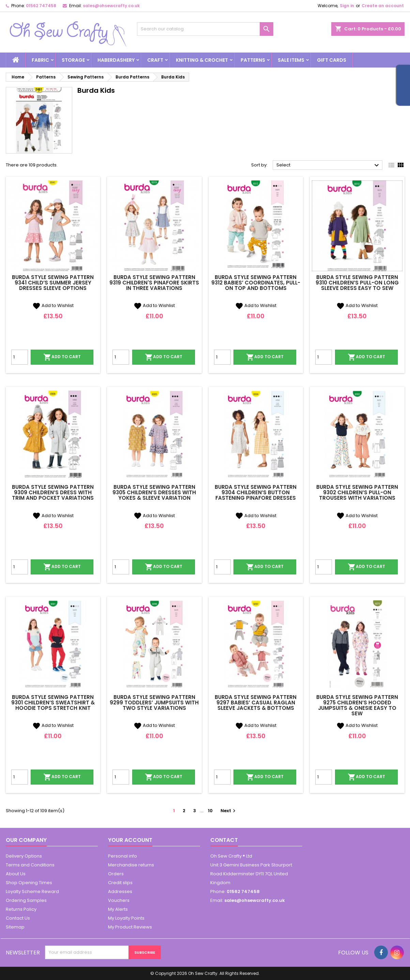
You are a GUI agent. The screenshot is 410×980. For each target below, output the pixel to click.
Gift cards (332, 60)
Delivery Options (24, 856)
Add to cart (62, 357)
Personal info (123, 856)
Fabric (40, 60)
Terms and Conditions (30, 865)
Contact (224, 840)
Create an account (383, 6)
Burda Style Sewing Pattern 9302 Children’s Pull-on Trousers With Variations (357, 492)
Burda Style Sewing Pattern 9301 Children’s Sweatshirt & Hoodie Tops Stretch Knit (53, 703)
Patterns (253, 60)
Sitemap (15, 927)
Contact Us (18, 918)
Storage (73, 60)
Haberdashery (116, 60)
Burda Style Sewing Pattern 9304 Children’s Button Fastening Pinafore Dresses (256, 492)
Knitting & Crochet (202, 60)
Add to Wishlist (53, 305)
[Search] (205, 29)
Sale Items (291, 60)
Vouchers (119, 900)
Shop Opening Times (29, 883)
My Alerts (118, 909)
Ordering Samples (26, 900)
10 (210, 811)
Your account (130, 840)
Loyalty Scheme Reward (32, 891)
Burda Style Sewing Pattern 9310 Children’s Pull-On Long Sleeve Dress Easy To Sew (357, 283)
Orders (116, 874)
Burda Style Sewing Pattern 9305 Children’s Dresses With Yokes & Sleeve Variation (154, 492)
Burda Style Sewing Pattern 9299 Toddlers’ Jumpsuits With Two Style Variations (154, 703)
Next (229, 811)
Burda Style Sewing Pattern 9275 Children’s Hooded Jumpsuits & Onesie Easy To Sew (357, 705)
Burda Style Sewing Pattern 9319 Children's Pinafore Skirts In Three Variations (154, 283)
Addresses (120, 891)
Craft (155, 60)
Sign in (347, 6)
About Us (16, 874)
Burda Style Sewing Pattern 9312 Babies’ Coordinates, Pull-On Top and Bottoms (256, 283)
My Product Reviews (130, 927)
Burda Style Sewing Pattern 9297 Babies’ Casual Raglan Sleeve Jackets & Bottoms (256, 703)
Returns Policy (21, 909)
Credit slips (120, 883)
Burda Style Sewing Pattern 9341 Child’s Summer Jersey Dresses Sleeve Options (53, 283)
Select (329, 165)
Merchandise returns (131, 865)
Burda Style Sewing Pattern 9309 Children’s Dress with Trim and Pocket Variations (53, 492)
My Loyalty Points (126, 918)
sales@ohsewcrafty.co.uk (111, 6)
